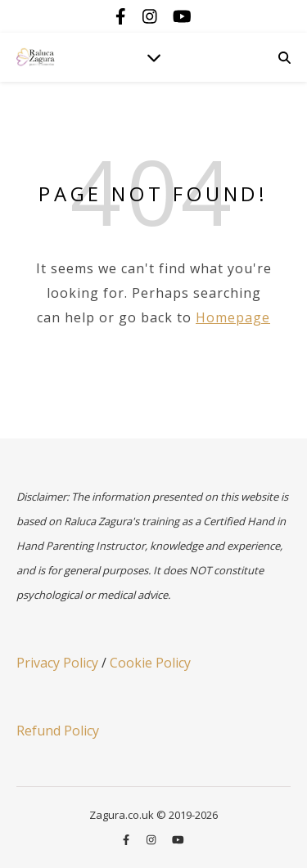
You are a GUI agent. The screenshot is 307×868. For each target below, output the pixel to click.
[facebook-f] (123, 16)
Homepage (233, 317)
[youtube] (182, 16)
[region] (153, 718)
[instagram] (152, 16)
